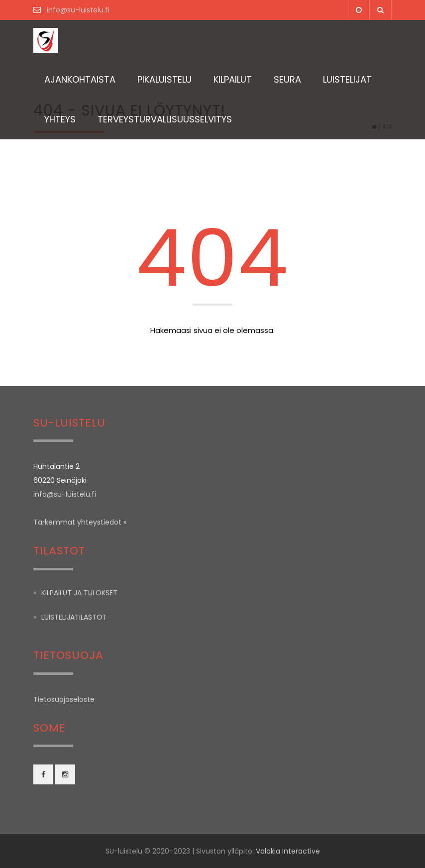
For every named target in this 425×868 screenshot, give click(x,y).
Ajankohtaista (80, 79)
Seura (287, 79)
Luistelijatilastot (74, 617)
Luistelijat (347, 79)
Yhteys (60, 119)
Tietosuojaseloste (64, 699)
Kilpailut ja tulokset (79, 593)
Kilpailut (233, 79)
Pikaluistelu (164, 79)
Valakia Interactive (288, 851)
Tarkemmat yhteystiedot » (80, 522)
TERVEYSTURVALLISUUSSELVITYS (165, 119)
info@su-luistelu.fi (77, 10)
